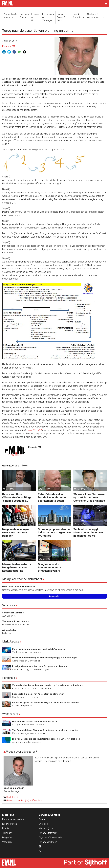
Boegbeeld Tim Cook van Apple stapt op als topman (38, 694)
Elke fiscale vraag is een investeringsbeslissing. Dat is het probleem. (47, 739)
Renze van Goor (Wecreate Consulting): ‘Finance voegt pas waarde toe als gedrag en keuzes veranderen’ (18, 497)
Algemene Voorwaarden (51, 837)
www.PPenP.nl (35, 430)
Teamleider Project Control (16, 621)
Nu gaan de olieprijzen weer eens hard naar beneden (16, 532)
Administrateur (10, 630)
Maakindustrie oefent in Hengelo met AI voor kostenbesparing (17, 567)
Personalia (9, 678)
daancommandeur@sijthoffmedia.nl (24, 800)
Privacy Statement (48, 833)
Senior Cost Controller (13, 613)
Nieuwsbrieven (10, 824)
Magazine (7, 837)
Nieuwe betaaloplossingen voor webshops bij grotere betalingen (45, 658)
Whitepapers (10, 714)
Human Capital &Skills (61, 17)
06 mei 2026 (9, 524)
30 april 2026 (9, 559)
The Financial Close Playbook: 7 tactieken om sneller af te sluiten (45, 730)
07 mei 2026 (9, 489)
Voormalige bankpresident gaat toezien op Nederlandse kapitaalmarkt (48, 685)
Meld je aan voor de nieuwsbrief (22, 579)
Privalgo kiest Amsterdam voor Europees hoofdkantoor (40, 666)
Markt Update (11, 642)
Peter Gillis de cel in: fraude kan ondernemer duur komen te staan (53, 497)
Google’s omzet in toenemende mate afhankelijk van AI (49, 567)
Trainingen (7, 833)
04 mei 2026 (44, 524)
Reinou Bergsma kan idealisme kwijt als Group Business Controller (46, 703)
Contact (43, 819)
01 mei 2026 (80, 524)
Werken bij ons (46, 828)
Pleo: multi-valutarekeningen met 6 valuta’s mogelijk (38, 649)
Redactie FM (9, 46)
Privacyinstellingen (48, 842)
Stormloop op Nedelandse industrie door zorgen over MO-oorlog (54, 532)
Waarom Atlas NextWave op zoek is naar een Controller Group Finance (89, 497)
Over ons (43, 824)
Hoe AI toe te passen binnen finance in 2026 (35, 722)
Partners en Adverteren (14, 819)
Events (6, 828)
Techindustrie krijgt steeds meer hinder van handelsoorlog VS (88, 532)
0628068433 (13, 797)
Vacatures (9, 605)
